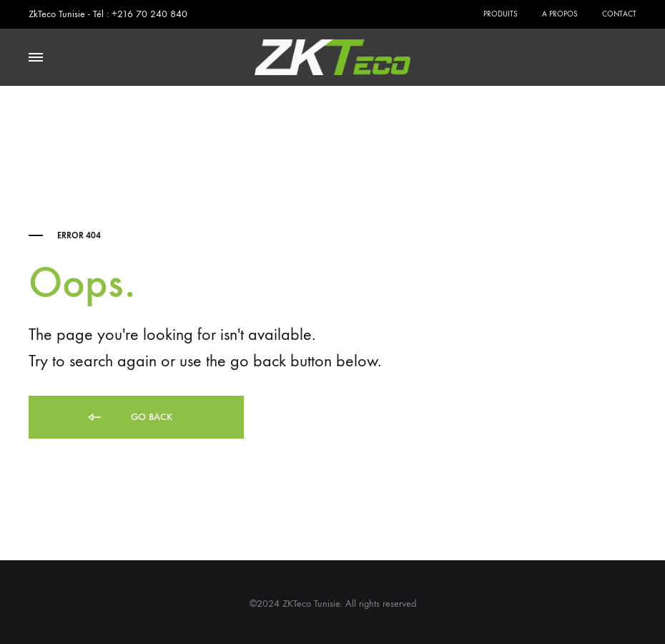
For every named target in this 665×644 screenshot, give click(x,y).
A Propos (560, 14)
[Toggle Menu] (36, 58)
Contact (619, 14)
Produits (501, 14)
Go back (129, 418)
